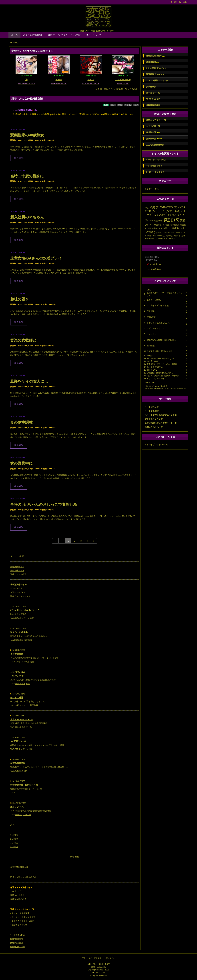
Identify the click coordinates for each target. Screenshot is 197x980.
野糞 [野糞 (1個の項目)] (162, 236)
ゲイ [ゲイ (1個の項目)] (171, 215)
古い (113, 105)
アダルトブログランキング (157, 445)
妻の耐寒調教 (21, 422)
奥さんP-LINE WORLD (21, 719)
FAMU (59, 80)
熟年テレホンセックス (20, 596)
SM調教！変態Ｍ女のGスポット (161, 373)
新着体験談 (153, 62)
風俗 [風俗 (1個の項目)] (160, 238)
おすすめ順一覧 (153, 126)
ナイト (91, 80)
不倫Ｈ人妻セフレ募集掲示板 (23, 877)
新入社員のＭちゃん (27, 217)
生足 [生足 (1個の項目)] (161, 232)
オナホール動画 (17, 556)
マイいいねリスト (154, 99)
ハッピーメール (123, 80)
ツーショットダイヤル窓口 (23, 917)
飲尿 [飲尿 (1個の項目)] (173, 238)
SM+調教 (151, 311)
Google (150, 356)
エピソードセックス (156, 328)
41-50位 (14, 847)
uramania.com (98, 973)
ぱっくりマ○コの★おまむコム (25, 610)
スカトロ (19, 662)
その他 (29, 727)
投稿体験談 (151, 87)
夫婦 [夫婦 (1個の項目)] (159, 225)
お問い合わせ (110, 958)
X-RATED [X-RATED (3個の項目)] (169, 207)
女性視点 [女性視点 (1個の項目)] (177, 225)
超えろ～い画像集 (19, 632)
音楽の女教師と (23, 340)
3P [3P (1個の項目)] (147, 208)
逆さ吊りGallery (154, 300)
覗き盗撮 (28, 640)
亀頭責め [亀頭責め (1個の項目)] (159, 221)
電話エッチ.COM (19, 925)
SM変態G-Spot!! (18, 741)
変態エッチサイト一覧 (156, 120)
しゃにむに (152, 334)
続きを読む (19, 158)
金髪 (32, 618)
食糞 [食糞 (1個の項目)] (167, 238)
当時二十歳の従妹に (27, 176)
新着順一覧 (153, 133)
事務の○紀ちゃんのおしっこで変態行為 (44, 504)
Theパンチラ (17, 676)
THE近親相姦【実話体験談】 (160, 351)
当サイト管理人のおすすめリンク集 (161, 415)
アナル (26, 662)
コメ (136, 105)
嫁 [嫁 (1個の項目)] (156, 228)
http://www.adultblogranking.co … (162, 340)
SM (16, 749)
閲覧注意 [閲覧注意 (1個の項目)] (178, 236)
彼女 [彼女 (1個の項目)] (162, 228)
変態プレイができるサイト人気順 (64, 35)
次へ (12, 825)
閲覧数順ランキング (155, 74)
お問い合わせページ (154, 427)
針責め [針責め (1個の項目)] (169, 236)
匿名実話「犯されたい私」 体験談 (162, 364)
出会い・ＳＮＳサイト (156, 172)
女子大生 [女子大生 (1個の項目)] (167, 225)
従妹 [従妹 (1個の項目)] (168, 228)
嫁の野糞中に (22, 463)
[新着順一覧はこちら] (105, 89)
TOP (83, 958)
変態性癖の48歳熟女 (27, 135)
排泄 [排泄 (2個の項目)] (176, 228)
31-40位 (14, 843)
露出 (21, 640)
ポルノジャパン (18, 807)
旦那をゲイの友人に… (29, 381)
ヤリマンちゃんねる (156, 379)
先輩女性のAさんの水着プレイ (36, 258)
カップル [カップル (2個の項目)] (161, 215)
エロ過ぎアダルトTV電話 (22, 921)
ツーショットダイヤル (156, 160)
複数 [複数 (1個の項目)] (174, 232)
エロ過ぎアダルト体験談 (158, 305)
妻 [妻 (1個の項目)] (152, 228)
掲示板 (22, 684)
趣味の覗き (20, 299)
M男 (31, 749)
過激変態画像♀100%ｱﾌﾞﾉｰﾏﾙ (24, 785)
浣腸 (32, 662)
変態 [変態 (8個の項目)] (172, 220)
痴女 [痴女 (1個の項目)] (167, 232)
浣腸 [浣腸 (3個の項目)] (152, 232)
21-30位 (14, 839)
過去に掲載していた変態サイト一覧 (161, 423)
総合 (77, 857)
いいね (128, 105)
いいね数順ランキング (156, 68)
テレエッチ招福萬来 (20, 913)
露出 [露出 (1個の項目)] (154, 238)
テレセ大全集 (16, 588)
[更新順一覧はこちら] (126, 89)
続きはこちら (150, 383)
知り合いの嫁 (153, 361)
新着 (106, 105)
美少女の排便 (17, 654)
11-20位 (14, 835)
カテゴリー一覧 (153, 93)
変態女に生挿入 (17, 895)
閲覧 (120, 105)
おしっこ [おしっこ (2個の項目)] (162, 211)
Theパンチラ (16, 891)
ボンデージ (24, 618)
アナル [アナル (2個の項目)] (175, 211)
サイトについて (94, 35)
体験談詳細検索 (153, 105)
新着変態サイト (17, 567)
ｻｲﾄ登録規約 (17, 939)
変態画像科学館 (18, 763)
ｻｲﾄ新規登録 (17, 943)
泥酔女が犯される (18, 899)
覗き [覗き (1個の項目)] (180, 232)
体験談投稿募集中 (156, 56)
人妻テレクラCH (18, 592)
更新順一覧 (154, 139)
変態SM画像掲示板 (19, 867)
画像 (17, 640)
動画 (17, 618)
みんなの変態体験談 (33, 35)
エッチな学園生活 (155, 367)
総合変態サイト (17, 571)
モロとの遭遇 (17, 698)
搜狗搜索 (151, 346)
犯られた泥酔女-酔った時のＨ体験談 (163, 376)
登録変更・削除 (18, 947)
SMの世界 (151, 317)
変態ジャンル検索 (18, 574)
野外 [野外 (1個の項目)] (156, 236)
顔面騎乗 (34, 705)
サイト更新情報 (152, 411)
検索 (28, 684)
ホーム (14, 35)
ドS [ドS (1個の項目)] (151, 221)
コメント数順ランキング (157, 81)
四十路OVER (153, 370)
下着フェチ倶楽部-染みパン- (159, 323)
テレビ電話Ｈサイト (155, 166)
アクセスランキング (154, 419)
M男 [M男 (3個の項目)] (155, 207)
